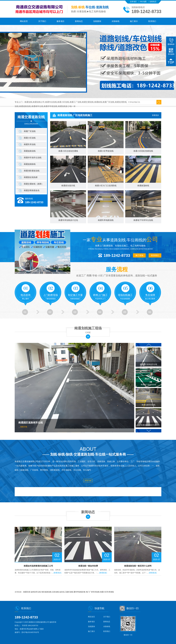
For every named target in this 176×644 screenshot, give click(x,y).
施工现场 (139, 255)
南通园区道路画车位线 (31, 423)
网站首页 (24, 21)
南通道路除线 (30, 164)
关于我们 (42, 21)
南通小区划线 (30, 138)
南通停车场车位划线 (33, 158)
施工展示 (134, 21)
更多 (88, 337)
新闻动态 (79, 21)
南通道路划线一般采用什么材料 (138, 566)
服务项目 (60, 21)
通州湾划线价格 (80, 592)
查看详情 (24, 427)
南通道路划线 (30, 151)
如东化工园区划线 (66, 592)
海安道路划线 (47, 592)
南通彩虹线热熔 (31, 177)
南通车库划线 (30, 144)
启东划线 (56, 592)
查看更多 (155, 115)
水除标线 (115, 21)
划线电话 (153, 2)
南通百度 (27, 592)
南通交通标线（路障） (34, 184)
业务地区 (133, 2)
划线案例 (97, 21)
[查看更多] (57, 573)
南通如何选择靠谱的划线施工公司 (38, 566)
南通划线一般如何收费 (88, 566)
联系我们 (152, 21)
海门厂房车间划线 (93, 592)
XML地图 (143, 2)
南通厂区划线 (30, 131)
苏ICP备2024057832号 (30, 632)
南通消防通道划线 (32, 171)
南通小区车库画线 (107, 592)
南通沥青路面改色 (32, 190)
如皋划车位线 (36, 592)
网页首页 (91, 617)
